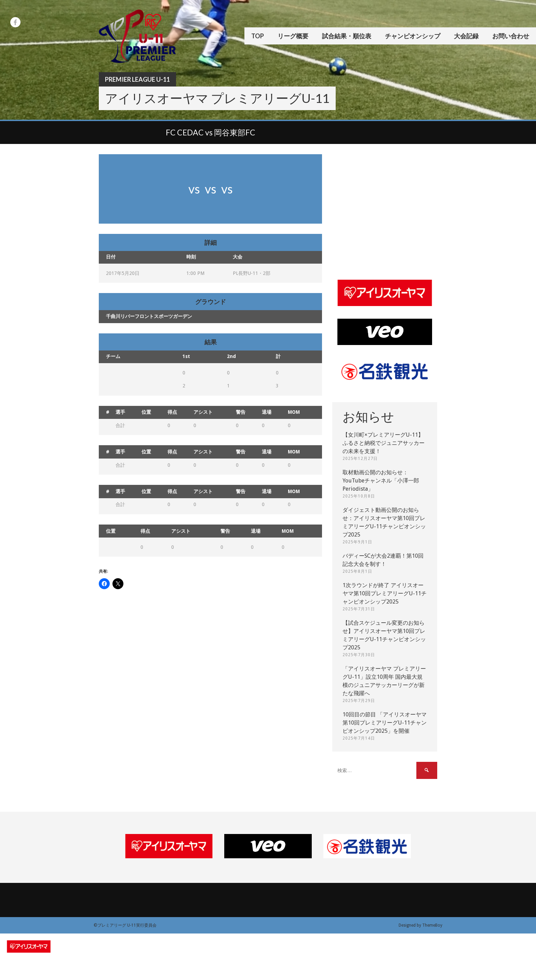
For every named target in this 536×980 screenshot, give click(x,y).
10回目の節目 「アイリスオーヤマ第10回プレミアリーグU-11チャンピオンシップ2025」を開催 (385, 723)
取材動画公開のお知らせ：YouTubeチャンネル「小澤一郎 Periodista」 (381, 481)
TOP (258, 36)
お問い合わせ (511, 36)
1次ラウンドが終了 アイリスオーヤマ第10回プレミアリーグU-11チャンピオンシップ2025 (385, 593)
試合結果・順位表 (347, 36)
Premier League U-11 (137, 79)
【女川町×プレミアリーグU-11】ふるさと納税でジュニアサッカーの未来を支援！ (384, 443)
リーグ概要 (293, 36)
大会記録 (466, 36)
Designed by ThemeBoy (420, 925)
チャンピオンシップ (413, 36)
